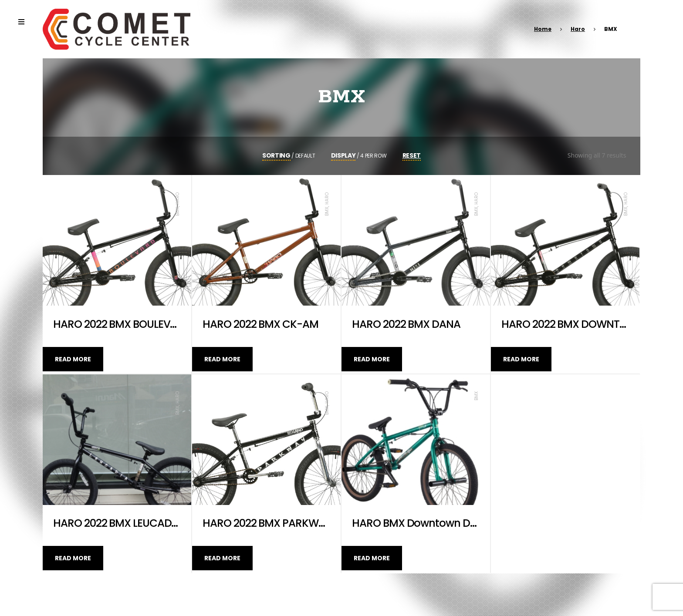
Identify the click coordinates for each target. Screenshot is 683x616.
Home (543, 29)
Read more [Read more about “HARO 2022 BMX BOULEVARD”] (73, 359)
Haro (578, 29)
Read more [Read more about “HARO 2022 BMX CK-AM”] (222, 359)
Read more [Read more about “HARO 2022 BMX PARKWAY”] (222, 558)
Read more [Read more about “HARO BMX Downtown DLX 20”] (372, 558)
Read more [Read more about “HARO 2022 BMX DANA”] (372, 359)
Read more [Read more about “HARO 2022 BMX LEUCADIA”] (73, 558)
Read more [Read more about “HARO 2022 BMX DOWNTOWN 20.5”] (521, 359)
